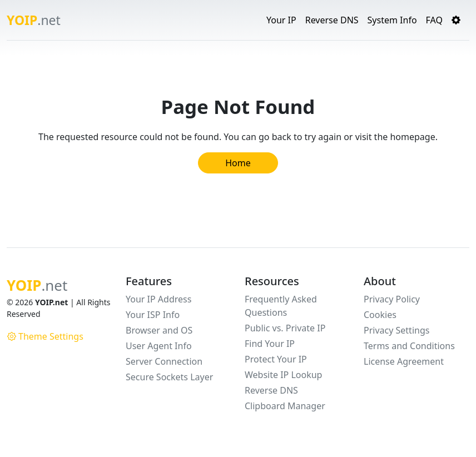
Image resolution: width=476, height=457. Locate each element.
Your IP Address (158, 299)
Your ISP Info (153, 315)
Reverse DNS (332, 20)
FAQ (434, 20)
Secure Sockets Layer (169, 377)
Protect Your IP (276, 359)
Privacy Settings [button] (396, 330)
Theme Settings (45, 336)
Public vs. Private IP (285, 328)
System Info (392, 20)
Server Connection (164, 361)
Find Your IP (270, 344)
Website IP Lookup (283, 375)
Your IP (281, 20)
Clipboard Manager (285, 406)
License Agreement (404, 361)
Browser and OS (159, 330)
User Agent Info (159, 346)
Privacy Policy (392, 299)
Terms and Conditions (409, 346)
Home (238, 163)
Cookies (380, 315)
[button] (456, 20)
